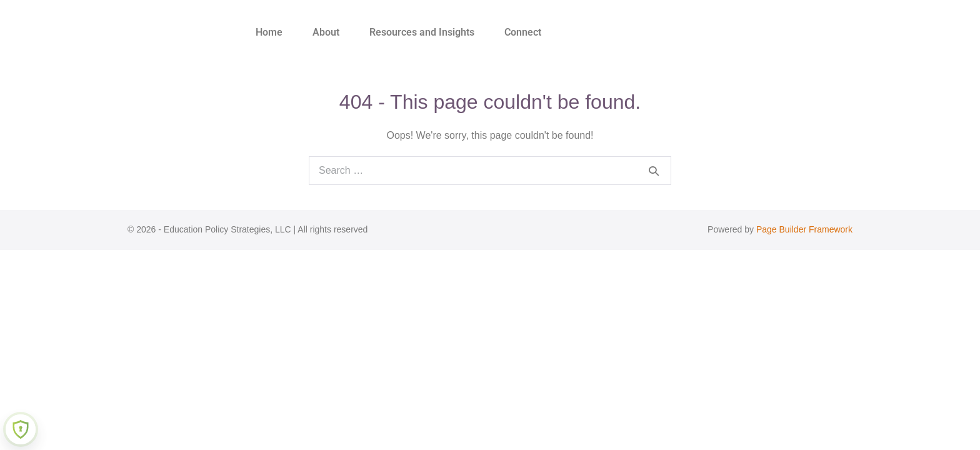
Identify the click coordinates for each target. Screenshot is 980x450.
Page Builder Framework (804, 229)
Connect (523, 32)
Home (269, 32)
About (326, 32)
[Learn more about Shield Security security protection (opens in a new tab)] (21, 429)
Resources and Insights (422, 32)
